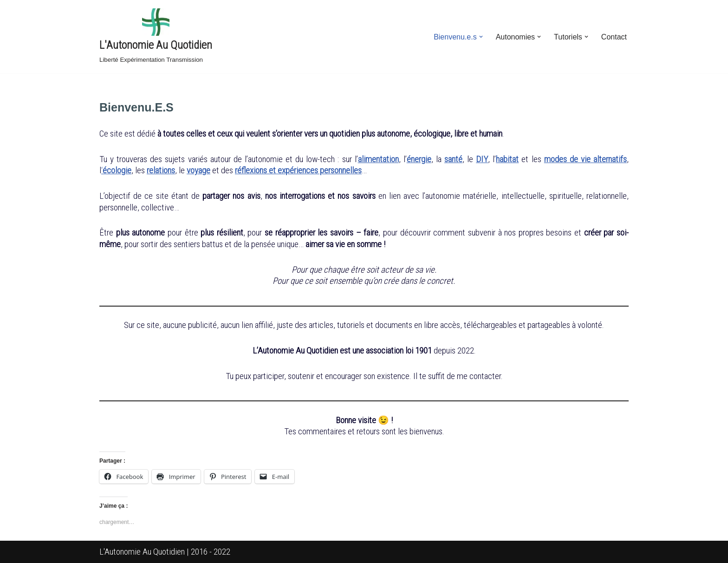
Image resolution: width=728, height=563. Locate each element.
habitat (507, 159)
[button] (481, 37)
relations (161, 170)
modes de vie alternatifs (585, 159)
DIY (482, 159)
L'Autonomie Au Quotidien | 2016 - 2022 (165, 552)
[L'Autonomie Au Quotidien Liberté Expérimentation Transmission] (156, 37)
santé (453, 159)
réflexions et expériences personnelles (298, 170)
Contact (614, 37)
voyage (198, 170)
